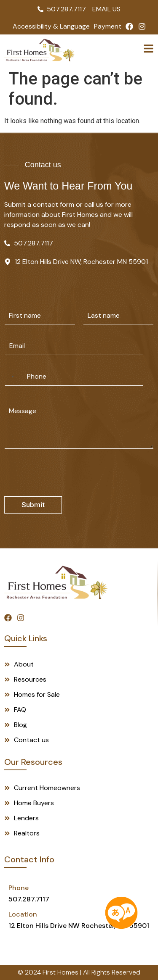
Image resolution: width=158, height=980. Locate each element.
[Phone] (74, 377)
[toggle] (149, 49)
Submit (33, 505)
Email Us (106, 9)
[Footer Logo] (56, 582)
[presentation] (68, 491)
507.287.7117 (29, 899)
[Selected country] (11, 377)
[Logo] (40, 50)
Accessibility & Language (51, 26)
